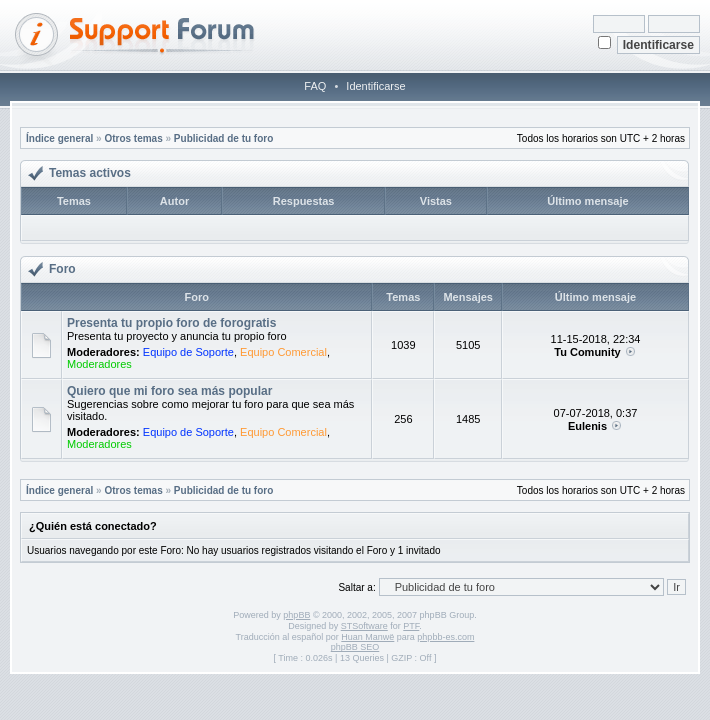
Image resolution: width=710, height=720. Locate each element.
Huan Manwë (367, 637)
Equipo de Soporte (188, 352)
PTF (411, 626)
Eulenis (587, 426)
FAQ (315, 86)
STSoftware (364, 626)
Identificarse (375, 86)
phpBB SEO (355, 647)
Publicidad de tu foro (223, 138)
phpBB (296, 615)
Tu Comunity (587, 352)
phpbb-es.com (445, 637)
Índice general (59, 138)
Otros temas (133, 138)
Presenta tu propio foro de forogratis (171, 323)
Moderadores (99, 364)
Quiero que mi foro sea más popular (169, 391)
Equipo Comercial (283, 352)
